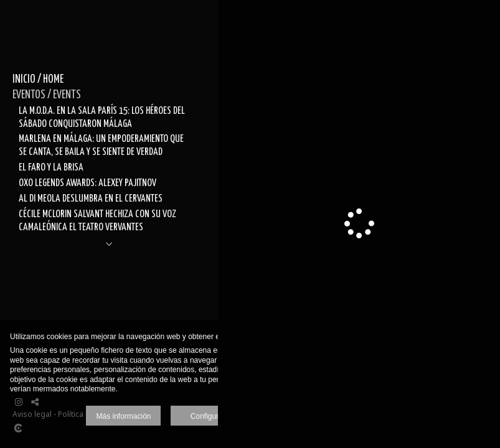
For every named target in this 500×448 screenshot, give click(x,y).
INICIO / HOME (38, 80)
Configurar (208, 416)
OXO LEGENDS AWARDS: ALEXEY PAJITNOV (87, 183)
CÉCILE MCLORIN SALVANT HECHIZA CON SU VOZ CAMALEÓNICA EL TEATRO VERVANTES (97, 221)
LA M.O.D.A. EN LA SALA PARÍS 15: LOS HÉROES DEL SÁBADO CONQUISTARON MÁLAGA (102, 117)
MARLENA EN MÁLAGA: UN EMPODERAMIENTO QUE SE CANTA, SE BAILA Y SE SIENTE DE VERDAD (101, 145)
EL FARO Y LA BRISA (51, 167)
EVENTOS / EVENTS (47, 95)
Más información (123, 416)
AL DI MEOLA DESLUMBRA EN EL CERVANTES (91, 198)
